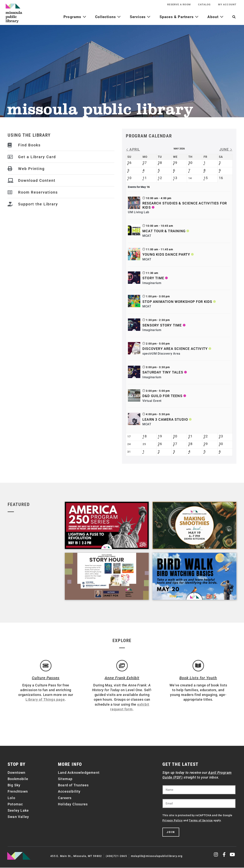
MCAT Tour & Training (164, 231)
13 (175, 178)
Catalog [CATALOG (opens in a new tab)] (204, 4)
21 (190, 436)
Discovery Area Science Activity (175, 349)
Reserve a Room (179, 4)
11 (145, 178)
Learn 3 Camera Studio (165, 419)
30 (190, 163)
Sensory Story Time (162, 325)
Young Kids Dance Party (166, 254)
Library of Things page (45, 700)
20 (175, 436)
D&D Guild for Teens (162, 396)
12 (160, 178)
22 (206, 436)
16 (221, 178)
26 (129, 163)
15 (206, 178)
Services (140, 17)
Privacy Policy (173, 821)
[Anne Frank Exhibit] (122, 666)
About (215, 17)
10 (129, 178)
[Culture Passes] (46, 666)
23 (221, 436)
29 (175, 163)
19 (160, 436)
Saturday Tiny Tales (163, 372)
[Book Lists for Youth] (198, 666)
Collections (108, 17)
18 (145, 436)
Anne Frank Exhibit (122, 678)
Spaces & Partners (179, 17)
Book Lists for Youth (198, 678)
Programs (75, 17)
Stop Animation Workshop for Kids (177, 302)
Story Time (153, 278)
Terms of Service (201, 821)
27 (145, 163)
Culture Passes (46, 678)
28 (160, 163)
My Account (227, 4)
